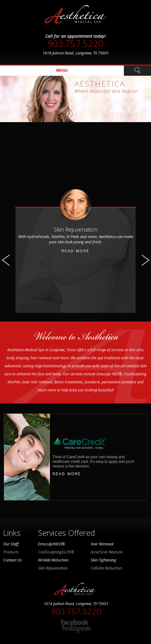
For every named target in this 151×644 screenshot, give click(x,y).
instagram (76, 629)
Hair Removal (102, 544)
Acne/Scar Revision (107, 552)
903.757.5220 (75, 44)
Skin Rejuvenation (53, 568)
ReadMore (137, 71)
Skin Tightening (103, 560)
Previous (6, 260)
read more (67, 474)
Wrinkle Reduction (53, 560)
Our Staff (11, 544)
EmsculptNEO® (51, 544)
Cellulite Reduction (106, 568)
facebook (76, 622)
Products (11, 552)
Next (145, 260)
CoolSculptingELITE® (56, 552)
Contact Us (12, 560)
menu (62, 70)
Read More (75, 251)
